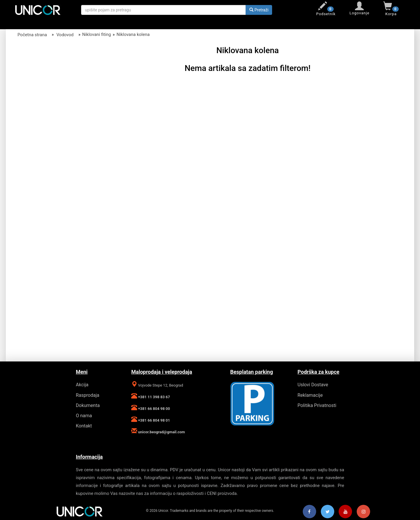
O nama (84, 416)
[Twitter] (328, 512)
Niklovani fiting (97, 34)
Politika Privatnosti (317, 405)
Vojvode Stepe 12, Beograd (160, 385)
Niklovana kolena (133, 34)
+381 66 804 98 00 (154, 409)
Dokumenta (88, 405)
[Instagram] (363, 512)
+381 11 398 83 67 (154, 397)
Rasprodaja (87, 395)
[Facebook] (309, 512)
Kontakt (84, 426)
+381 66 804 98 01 (154, 420)
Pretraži (259, 10)
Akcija (82, 385)
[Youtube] (345, 512)
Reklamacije (310, 395)
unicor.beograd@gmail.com (161, 432)
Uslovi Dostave (313, 385)
